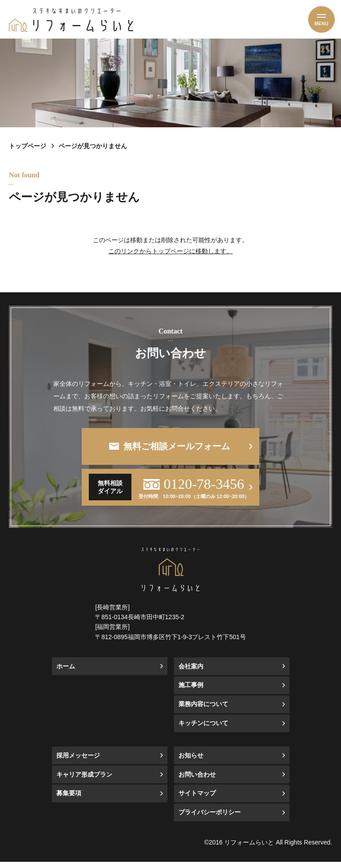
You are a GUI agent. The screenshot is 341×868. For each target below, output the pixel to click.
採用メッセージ (78, 762)
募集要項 (69, 799)
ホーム (66, 673)
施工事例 (191, 691)
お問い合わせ (197, 781)
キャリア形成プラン (84, 781)
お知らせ (191, 762)
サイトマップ (197, 799)
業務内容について (203, 710)
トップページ (28, 146)
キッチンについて (203, 729)
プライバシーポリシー (210, 819)
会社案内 (191, 673)
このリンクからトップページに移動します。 (170, 251)
